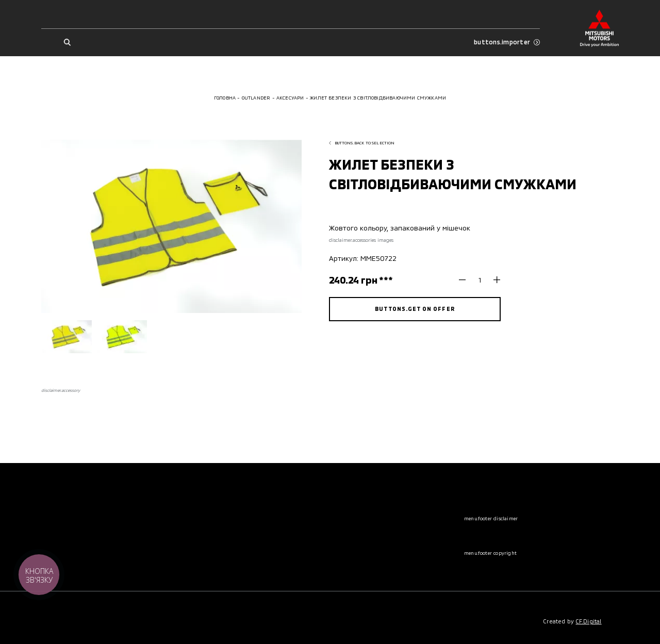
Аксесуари (290, 98)
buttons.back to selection (362, 143)
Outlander (256, 98)
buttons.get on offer (415, 309)
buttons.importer (507, 42)
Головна (225, 98)
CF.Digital (589, 621)
